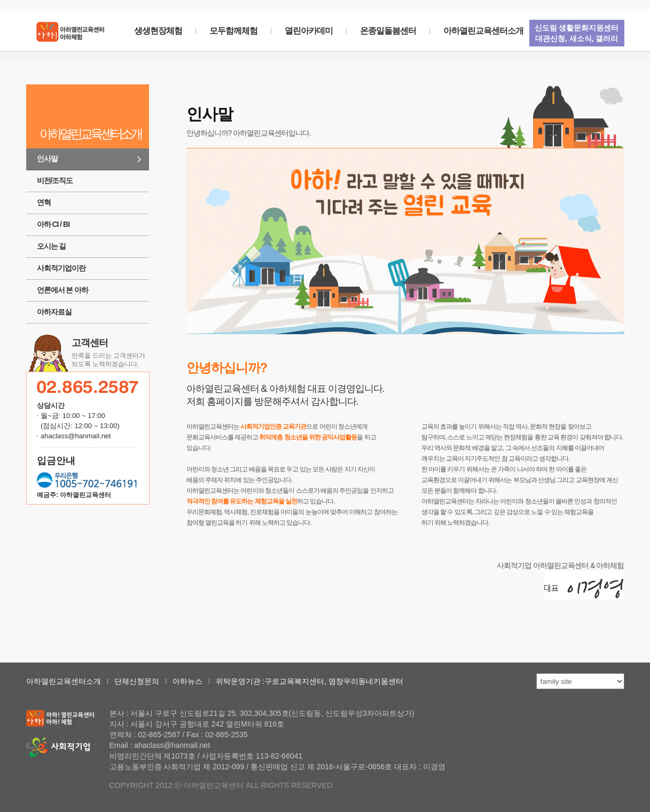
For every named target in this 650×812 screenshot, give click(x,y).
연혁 (44, 202)
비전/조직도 (55, 180)
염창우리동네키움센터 (366, 681)
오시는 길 (52, 246)
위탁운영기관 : (240, 681)
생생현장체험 (158, 31)
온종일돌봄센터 (388, 31)
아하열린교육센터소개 (483, 31)
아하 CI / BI (53, 224)
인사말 (47, 159)
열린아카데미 (309, 31)
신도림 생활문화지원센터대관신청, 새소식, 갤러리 (577, 33)
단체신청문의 (137, 681)
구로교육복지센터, (296, 681)
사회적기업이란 (61, 268)
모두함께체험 (233, 31)
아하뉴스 (187, 681)
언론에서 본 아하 (63, 290)
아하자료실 (54, 312)
